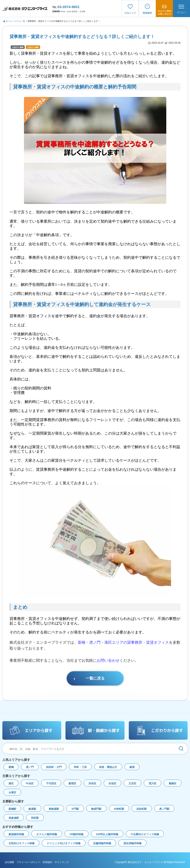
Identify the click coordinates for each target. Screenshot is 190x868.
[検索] (181, 749)
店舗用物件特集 (102, 843)
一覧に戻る (95, 678)
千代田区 (51, 783)
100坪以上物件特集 (107, 834)
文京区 (132, 783)
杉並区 (113, 783)
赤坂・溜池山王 (108, 767)
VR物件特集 (77, 834)
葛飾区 (173, 783)
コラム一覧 (20, 21)
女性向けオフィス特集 (22, 843)
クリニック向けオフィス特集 (64, 843)
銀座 (132, 767)
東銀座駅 (54, 809)
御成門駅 (96, 809)
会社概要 (9, 862)
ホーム (8, 21)
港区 (11, 783)
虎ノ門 (30, 767)
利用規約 (47, 862)
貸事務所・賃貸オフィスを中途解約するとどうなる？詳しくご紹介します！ (64, 21)
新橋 (11, 767)
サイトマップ (62, 862)
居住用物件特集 (132, 843)
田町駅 (35, 818)
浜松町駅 (142, 809)
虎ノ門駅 (164, 809)
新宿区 (72, 783)
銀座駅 (32, 809)
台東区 (12, 792)
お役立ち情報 (18, 47)
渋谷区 (92, 783)
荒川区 (153, 783)
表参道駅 (14, 818)
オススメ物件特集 (47, 834)
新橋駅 (12, 809)
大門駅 (75, 809)
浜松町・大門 (54, 767)
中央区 (30, 783)
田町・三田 (80, 767)
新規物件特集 (16, 834)
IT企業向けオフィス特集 (145, 834)
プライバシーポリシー (28, 862)
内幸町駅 (119, 809)
